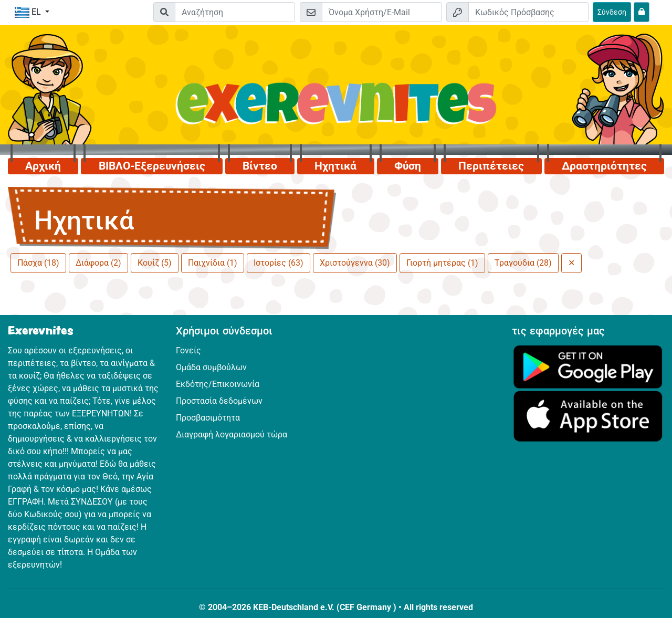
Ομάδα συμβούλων (211, 367)
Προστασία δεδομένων (219, 401)
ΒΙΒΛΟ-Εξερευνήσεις (152, 166)
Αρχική (43, 166)
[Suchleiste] (235, 12)
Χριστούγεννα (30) (355, 263)
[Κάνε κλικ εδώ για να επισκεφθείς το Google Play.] (588, 366)
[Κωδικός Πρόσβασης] (528, 12)
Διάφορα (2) (98, 263)
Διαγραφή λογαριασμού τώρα (232, 434)
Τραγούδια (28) (523, 263)
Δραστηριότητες (604, 166)
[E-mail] (382, 12)
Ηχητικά (335, 166)
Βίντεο (260, 166)
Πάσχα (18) (38, 263)
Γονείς (188, 350)
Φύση (408, 166)
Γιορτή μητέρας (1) (442, 263)
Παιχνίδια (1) (213, 263)
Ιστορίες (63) (279, 263)
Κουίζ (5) (155, 263)
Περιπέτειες (491, 166)
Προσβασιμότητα (208, 418)
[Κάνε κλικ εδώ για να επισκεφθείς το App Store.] (588, 416)
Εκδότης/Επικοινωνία (218, 384)
